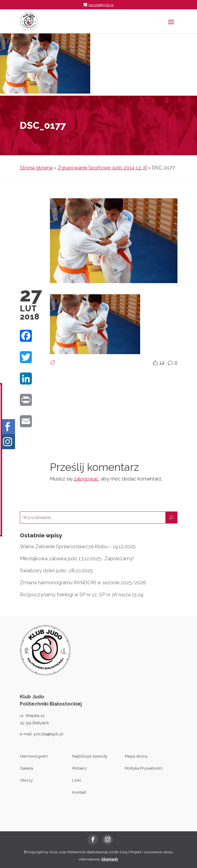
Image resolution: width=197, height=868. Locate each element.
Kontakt (79, 792)
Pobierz (79, 768)
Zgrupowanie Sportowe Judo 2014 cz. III (102, 168)
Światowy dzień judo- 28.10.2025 (56, 571)
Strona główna (36, 168)
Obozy (26, 780)
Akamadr (110, 859)
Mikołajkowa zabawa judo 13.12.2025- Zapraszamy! (77, 559)
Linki (77, 780)
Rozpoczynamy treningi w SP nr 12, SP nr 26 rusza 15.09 (82, 595)
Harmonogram (34, 756)
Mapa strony (136, 756)
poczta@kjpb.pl (49, 734)
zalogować (86, 479)
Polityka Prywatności (144, 768)
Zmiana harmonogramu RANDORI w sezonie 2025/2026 (83, 583)
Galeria (26, 768)
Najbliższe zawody (90, 756)
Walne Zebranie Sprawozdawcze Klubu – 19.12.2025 (78, 547)
